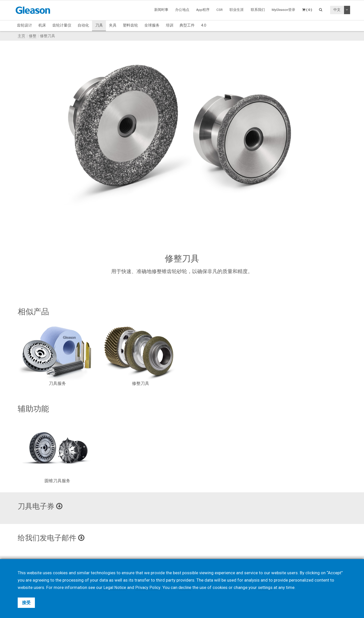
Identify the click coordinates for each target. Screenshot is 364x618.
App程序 (203, 10)
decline (187, 587)
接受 (26, 603)
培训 (170, 25)
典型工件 (187, 25)
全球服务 (152, 25)
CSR (220, 10)
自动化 (83, 25)
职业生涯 (237, 10)
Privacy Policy (149, 587)
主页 (21, 36)
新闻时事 (161, 10)
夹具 (113, 25)
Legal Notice (115, 587)
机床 (42, 25)
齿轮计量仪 (62, 25)
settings (268, 587)
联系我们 (258, 10)
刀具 (99, 25)
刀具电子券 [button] (41, 506)
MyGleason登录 (283, 10)
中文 (337, 10)
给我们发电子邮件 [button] (53, 538)
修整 (33, 36)
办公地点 (182, 10)
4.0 (204, 25)
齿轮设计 (25, 25)
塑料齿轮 (130, 25)
